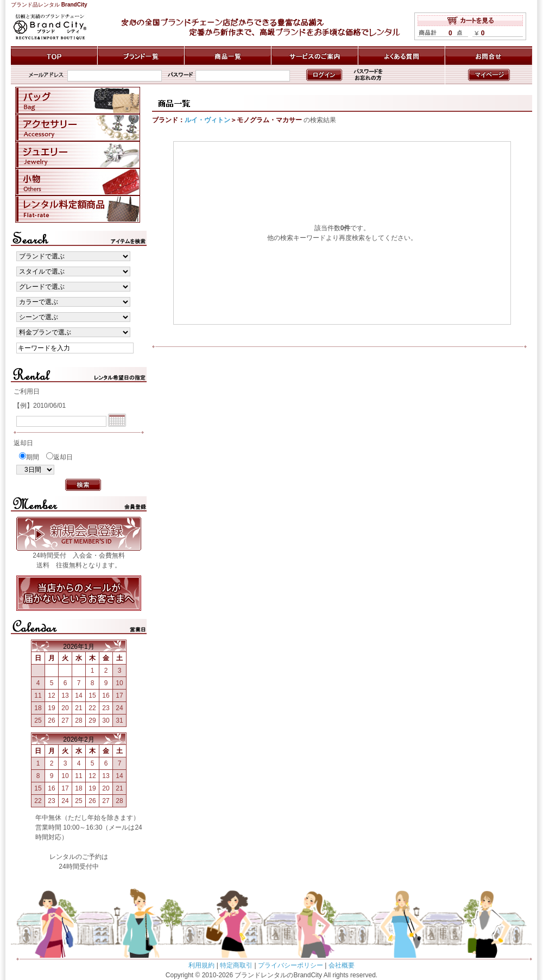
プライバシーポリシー (291, 965)
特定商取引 (236, 965)
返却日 (63, 457)
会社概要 (342, 965)
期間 (33, 457)
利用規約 (201, 965)
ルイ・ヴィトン (207, 120)
